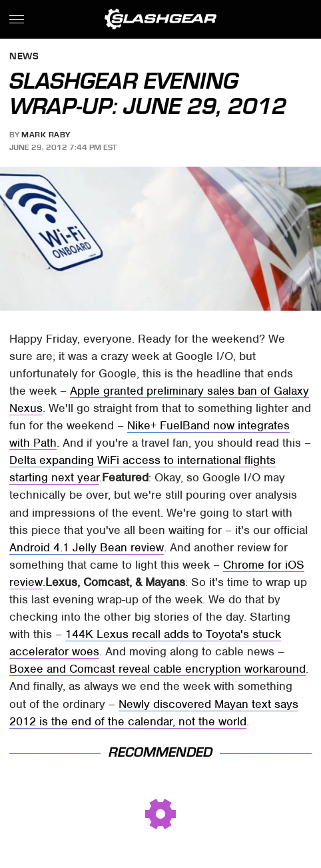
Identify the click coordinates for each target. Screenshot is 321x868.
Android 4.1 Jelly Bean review (87, 547)
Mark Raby (46, 135)
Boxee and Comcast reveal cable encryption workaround (158, 669)
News (24, 57)
